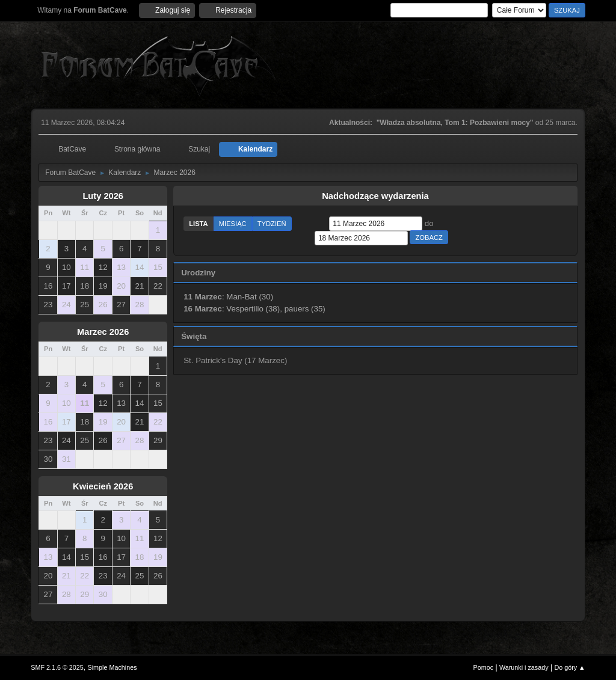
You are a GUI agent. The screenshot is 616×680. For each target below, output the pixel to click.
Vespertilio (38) (253, 309)
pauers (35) (305, 309)
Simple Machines (112, 667)
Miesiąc (233, 224)
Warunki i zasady (524, 667)
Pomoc (484, 667)
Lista (199, 224)
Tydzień (272, 224)
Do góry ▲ (569, 667)
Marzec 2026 (103, 332)
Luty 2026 (103, 196)
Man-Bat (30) (250, 297)
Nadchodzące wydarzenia (375, 196)
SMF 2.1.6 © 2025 (57, 667)
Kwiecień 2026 (103, 486)
